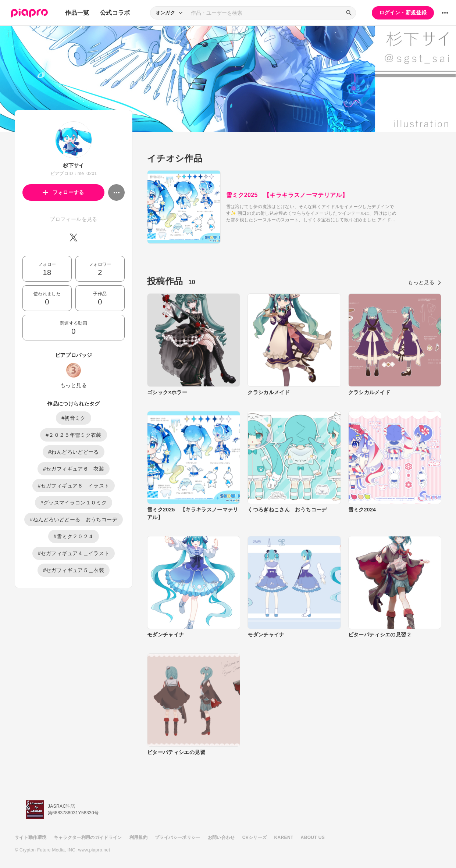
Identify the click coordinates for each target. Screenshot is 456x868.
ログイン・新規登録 (403, 12)
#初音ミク (74, 418)
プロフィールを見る (73, 219)
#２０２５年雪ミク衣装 (74, 435)
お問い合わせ (221, 837)
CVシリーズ (255, 837)
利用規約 (138, 837)
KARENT (284, 837)
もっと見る (74, 385)
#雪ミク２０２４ (74, 536)
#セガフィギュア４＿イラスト (74, 553)
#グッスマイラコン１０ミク (74, 503)
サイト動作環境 (31, 837)
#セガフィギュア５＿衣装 (74, 570)
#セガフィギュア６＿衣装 (74, 469)
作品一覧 (77, 13)
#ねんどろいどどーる (73, 452)
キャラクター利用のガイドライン (88, 837)
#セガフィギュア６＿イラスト (74, 486)
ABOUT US (313, 837)
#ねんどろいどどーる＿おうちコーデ (74, 519)
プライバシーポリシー (178, 837)
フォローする (63, 192)
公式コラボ (115, 13)
